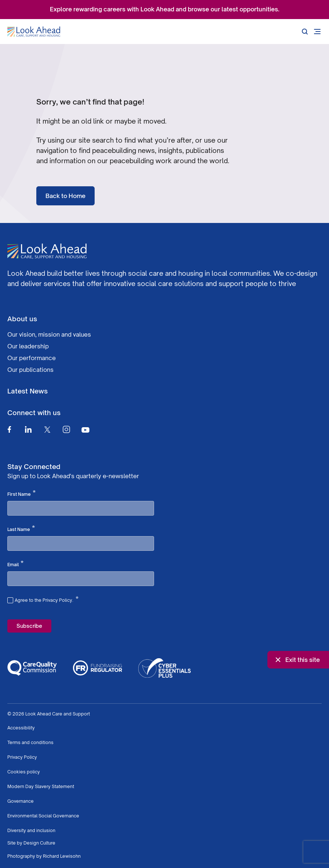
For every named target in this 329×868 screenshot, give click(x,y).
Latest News (28, 391)
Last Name (21, 529)
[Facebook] (9, 429)
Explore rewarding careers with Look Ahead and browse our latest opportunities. (165, 9)
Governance (21, 801)
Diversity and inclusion (31, 830)
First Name (21, 494)
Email (15, 564)
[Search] (305, 32)
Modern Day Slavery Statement (41, 786)
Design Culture (39, 843)
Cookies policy (24, 772)
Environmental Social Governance (43, 816)
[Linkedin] (28, 429)
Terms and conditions (30, 742)
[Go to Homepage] (34, 32)
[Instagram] (66, 429)
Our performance (32, 358)
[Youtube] (85, 430)
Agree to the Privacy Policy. (47, 599)
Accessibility (21, 728)
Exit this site (297, 660)
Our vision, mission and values (49, 334)
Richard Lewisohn (62, 856)
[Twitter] (47, 429)
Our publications (30, 370)
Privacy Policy (22, 757)
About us (22, 319)
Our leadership (28, 346)
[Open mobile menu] (317, 32)
